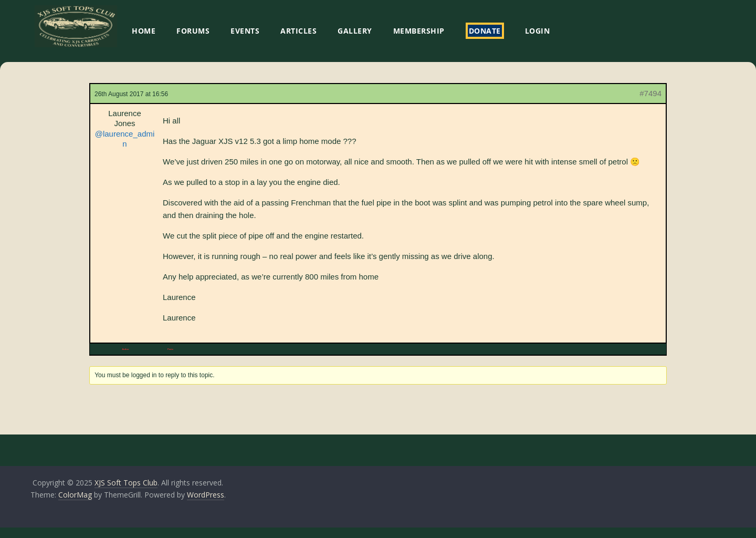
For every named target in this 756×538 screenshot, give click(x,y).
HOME (144, 31)
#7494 (650, 93)
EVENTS (245, 31)
